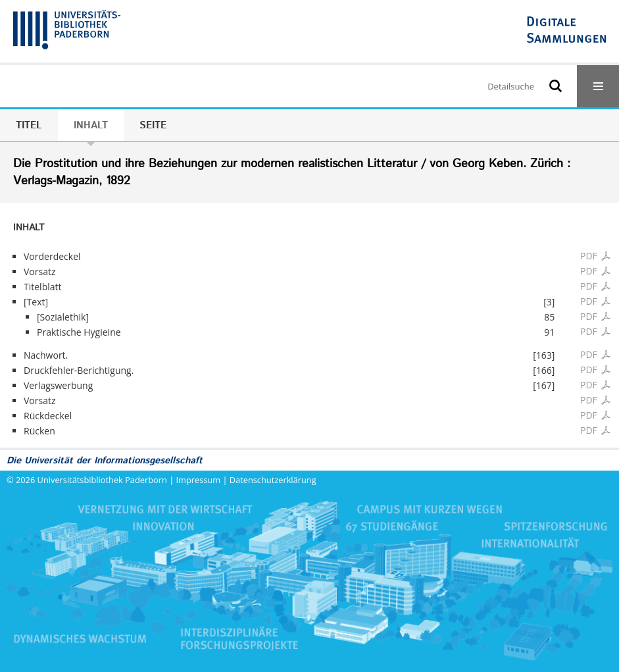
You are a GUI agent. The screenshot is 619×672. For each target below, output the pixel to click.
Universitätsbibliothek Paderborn (102, 480)
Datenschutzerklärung (273, 480)
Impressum (199, 480)
